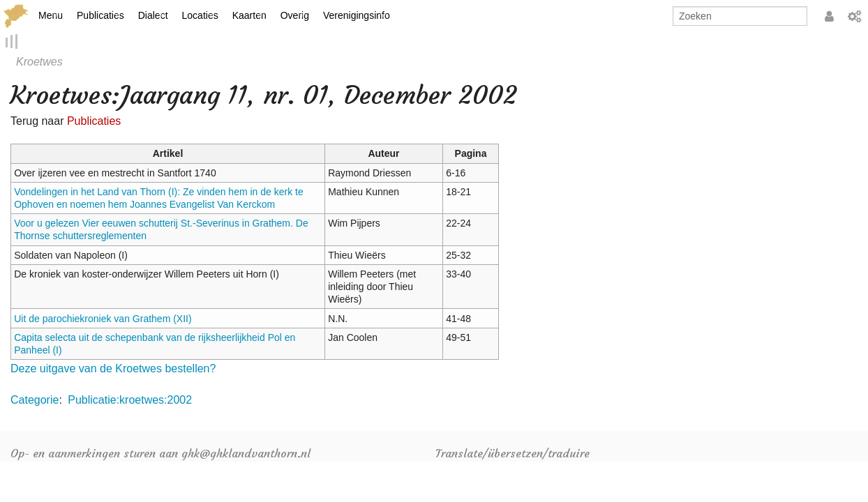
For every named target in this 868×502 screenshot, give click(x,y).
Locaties (200, 15)
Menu (51, 15)
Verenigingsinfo (357, 15)
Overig (295, 15)
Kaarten (249, 15)
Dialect (153, 15)
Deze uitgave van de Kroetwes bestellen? (113, 369)
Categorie (35, 400)
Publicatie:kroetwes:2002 (130, 400)
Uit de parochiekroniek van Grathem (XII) (103, 319)
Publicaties (100, 15)
